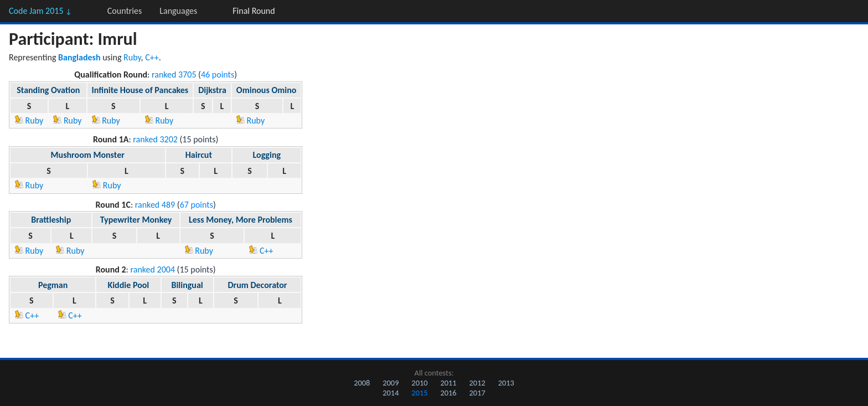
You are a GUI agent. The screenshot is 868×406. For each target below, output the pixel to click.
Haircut (199, 155)
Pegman (53, 285)
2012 (477, 383)
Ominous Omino (267, 90)
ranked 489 (155, 205)
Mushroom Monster (88, 155)
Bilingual (187, 285)
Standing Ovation (48, 90)
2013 (506, 383)
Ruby (132, 57)
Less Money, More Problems (241, 220)
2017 (477, 393)
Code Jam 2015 (40, 11)
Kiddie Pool (128, 285)
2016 (448, 393)
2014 (391, 393)
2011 (448, 383)
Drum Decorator (257, 285)
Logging (267, 155)
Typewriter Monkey (136, 220)
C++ (152, 57)
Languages (178, 11)
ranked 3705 (174, 74)
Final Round (254, 11)
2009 (391, 383)
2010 (419, 383)
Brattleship (51, 220)
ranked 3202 (155, 139)
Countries (125, 11)
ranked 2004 (153, 269)
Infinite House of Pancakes (140, 90)
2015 (419, 393)
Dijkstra (212, 90)
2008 (362, 383)
